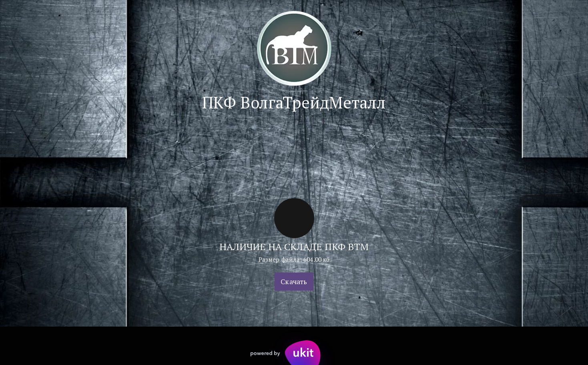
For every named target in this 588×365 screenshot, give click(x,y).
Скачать (294, 282)
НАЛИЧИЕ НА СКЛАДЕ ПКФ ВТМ (294, 247)
